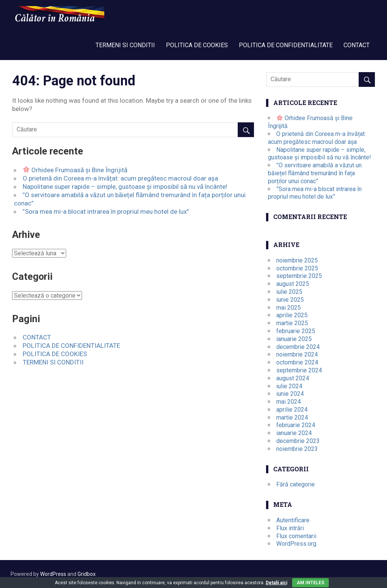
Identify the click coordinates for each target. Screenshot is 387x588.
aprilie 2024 (292, 410)
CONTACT (357, 45)
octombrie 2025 (297, 268)
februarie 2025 (296, 331)
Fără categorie (296, 484)
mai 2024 (289, 402)
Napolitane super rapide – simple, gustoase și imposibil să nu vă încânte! (125, 187)
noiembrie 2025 (297, 260)
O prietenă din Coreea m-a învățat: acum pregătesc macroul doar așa (120, 178)
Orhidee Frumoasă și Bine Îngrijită (75, 170)
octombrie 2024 (297, 362)
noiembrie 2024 (297, 354)
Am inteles (310, 583)
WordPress (53, 574)
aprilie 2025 (292, 315)
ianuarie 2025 (294, 339)
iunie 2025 (290, 300)
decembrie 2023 (298, 441)
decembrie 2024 (298, 347)
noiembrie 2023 (297, 449)
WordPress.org (296, 544)
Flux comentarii (296, 536)
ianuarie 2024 (294, 433)
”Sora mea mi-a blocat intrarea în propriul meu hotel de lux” (106, 211)
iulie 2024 (289, 386)
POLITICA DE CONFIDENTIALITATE (286, 45)
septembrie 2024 (299, 370)
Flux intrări (290, 528)
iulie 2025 (289, 292)
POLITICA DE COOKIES (197, 45)
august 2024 (293, 378)
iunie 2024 (290, 394)
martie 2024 (292, 417)
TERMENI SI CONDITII (125, 45)
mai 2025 (289, 308)
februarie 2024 (296, 425)
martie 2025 (292, 323)
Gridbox (87, 574)
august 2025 (293, 284)
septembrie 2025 (299, 276)
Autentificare (293, 520)
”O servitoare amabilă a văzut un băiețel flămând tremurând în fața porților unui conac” (315, 173)
